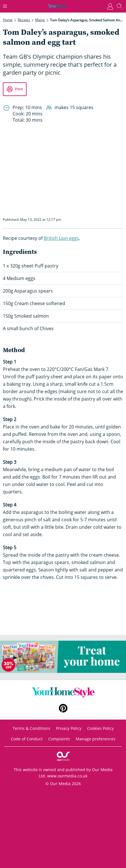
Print (19, 89)
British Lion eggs (61, 238)
